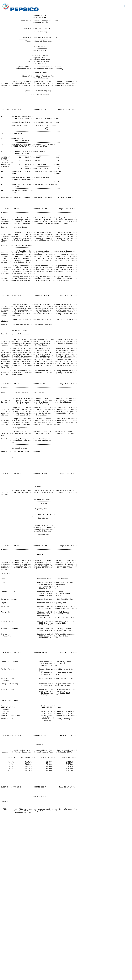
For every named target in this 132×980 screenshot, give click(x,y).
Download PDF (127, 6)
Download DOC (125, 6)
